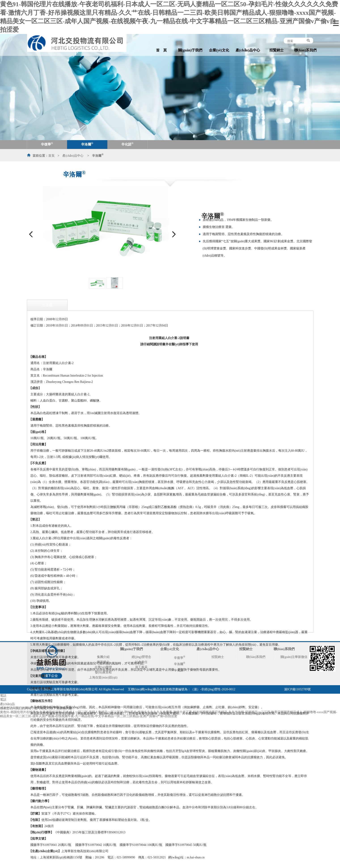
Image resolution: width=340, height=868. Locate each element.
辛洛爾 (87, 144)
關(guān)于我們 (190, 50)
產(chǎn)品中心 (248, 50)
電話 (3, 696)
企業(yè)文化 (219, 50)
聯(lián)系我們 (305, 50)
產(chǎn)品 (7, 704)
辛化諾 (127, 144)
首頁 (51, 156)
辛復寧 (47, 144)
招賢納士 (277, 50)
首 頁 (161, 50)
